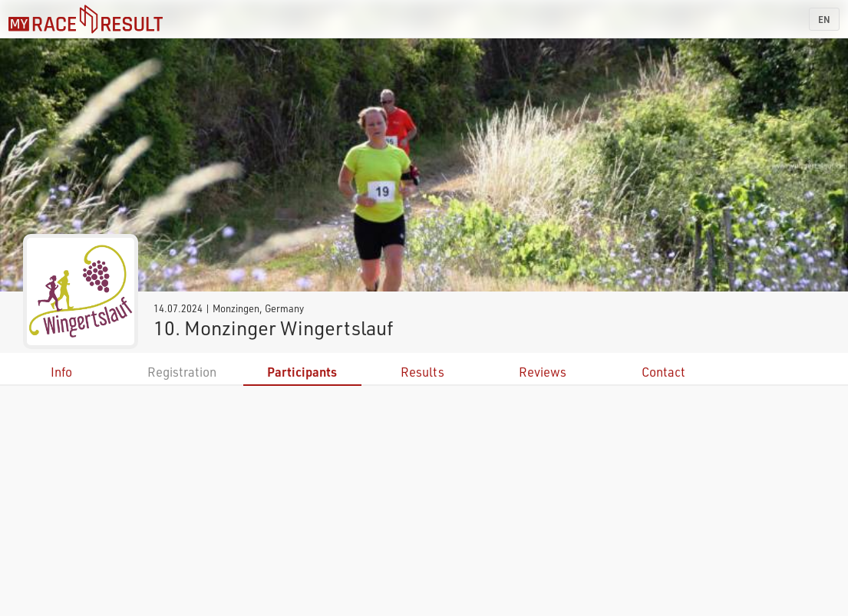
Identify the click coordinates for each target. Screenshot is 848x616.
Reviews (543, 372)
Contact (663, 372)
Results (422, 372)
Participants (302, 372)
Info (61, 372)
